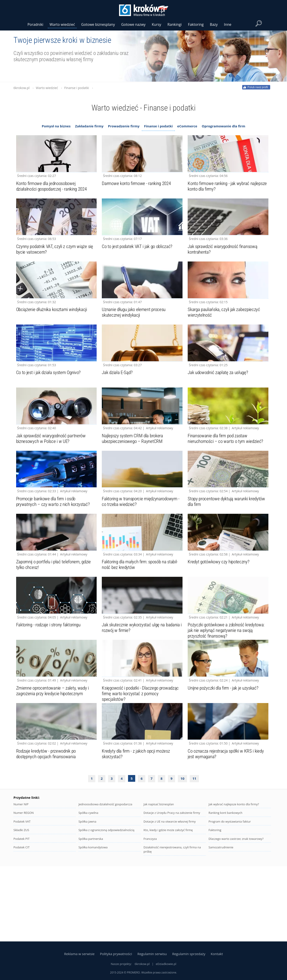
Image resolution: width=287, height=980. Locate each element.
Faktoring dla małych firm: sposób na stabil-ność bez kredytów (136, 618)
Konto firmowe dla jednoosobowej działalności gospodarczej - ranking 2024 (54, 194)
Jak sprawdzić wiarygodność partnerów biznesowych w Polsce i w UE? (53, 477)
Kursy (157, 24)
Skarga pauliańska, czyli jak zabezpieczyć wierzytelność (226, 335)
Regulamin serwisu (152, 954)
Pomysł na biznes (56, 126)
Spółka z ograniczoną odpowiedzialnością (106, 907)
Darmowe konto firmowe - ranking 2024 (139, 191)
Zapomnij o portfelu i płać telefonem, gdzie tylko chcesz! (56, 618)
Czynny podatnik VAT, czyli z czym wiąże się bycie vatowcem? (56, 264)
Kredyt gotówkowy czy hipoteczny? (220, 615)
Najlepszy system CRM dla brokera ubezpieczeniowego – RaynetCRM (134, 477)
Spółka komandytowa (93, 924)
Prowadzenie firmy (124, 126)
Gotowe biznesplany (98, 24)
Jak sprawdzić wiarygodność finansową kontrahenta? (225, 264)
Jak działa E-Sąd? (118, 403)
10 (182, 855)
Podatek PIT (22, 915)
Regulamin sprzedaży (189, 954)
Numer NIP (21, 881)
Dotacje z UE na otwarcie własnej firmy (170, 898)
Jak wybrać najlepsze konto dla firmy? (234, 881)
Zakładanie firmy (89, 126)
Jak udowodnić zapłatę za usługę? (219, 403)
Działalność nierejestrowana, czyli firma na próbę (172, 926)
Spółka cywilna (88, 889)
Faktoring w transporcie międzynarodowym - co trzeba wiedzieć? (142, 547)
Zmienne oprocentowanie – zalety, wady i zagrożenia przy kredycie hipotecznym (54, 760)
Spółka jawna (87, 898)
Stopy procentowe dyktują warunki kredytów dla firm (220, 547)
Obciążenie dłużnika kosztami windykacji (54, 332)
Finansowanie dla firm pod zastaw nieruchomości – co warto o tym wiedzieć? (227, 477)
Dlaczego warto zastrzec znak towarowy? (236, 915)
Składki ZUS (21, 907)
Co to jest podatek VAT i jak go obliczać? (139, 262)
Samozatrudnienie (221, 924)
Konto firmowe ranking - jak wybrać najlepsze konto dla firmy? (221, 194)
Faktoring (215, 907)
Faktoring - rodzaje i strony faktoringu (51, 686)
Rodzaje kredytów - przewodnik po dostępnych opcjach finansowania (48, 830)
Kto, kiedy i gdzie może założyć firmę (168, 907)
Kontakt (217, 954)
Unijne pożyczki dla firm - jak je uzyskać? (225, 757)
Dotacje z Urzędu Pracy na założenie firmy (172, 889)
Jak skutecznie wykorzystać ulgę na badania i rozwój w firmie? (135, 689)
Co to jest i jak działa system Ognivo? (50, 403)
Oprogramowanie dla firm (224, 126)
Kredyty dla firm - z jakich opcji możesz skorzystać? (138, 830)
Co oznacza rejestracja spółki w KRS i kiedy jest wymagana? (228, 830)
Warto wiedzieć (62, 24)
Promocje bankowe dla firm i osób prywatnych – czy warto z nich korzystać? (54, 547)
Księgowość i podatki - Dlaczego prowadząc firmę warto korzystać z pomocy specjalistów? (134, 762)
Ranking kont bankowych (225, 889)
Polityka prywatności (116, 954)
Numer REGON (24, 889)
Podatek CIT (22, 924)
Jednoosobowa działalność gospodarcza (105, 881)
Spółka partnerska (91, 915)
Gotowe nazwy (133, 24)
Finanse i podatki (158, 126)
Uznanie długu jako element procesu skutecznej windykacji (136, 335)
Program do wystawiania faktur (230, 898)
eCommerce (187, 126)
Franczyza (150, 915)
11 (194, 855)
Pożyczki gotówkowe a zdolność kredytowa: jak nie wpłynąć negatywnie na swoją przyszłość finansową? (226, 692)
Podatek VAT (22, 898)
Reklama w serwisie (79, 954)
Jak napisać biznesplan (159, 881)
